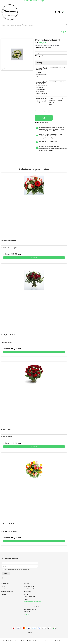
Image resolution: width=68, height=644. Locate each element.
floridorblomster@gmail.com (32, 602)
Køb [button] (44, 118)
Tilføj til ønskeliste (41, 123)
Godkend (6, 573)
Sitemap (26, 614)
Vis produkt (34, 257)
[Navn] (20, 563)
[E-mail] (20, 566)
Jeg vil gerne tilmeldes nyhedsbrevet (22, 569)
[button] (62, 32)
